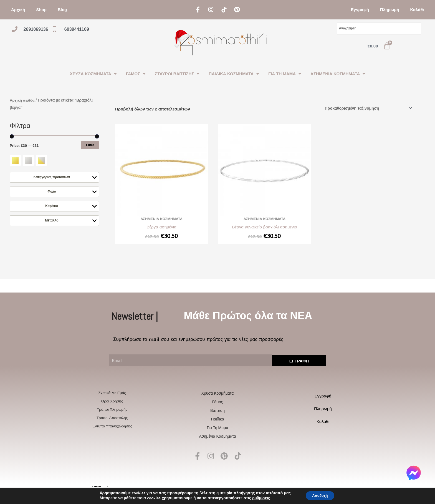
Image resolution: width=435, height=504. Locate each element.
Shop (41, 10)
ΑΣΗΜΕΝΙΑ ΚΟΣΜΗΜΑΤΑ (338, 74)
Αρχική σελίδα (23, 100)
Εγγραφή (360, 10)
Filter (90, 145)
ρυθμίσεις (258, 498)
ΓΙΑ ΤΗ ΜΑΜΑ (285, 74)
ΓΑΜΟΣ (136, 74)
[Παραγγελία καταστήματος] (365, 108)
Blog (62, 10)
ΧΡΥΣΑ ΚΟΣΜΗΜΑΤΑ (93, 74)
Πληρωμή (390, 10)
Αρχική (18, 10)
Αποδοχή (320, 495)
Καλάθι (417, 10)
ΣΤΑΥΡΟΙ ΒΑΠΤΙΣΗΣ (177, 74)
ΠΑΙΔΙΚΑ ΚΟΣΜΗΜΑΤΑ (234, 74)
